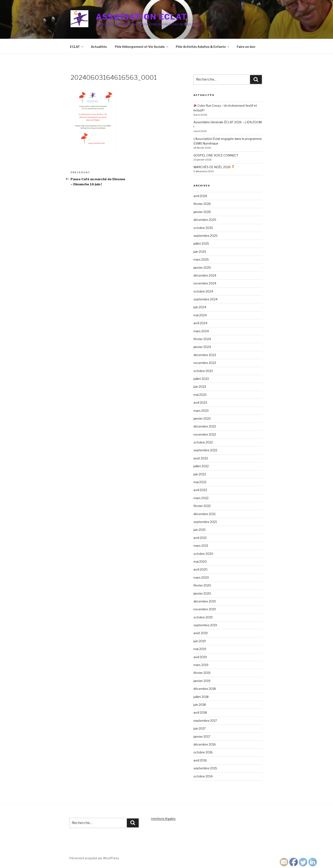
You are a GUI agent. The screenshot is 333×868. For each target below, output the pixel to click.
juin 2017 (200, 728)
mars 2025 (201, 259)
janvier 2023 (202, 418)
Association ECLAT (142, 17)
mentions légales (163, 819)
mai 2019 (200, 649)
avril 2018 (200, 712)
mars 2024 (201, 331)
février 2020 (202, 585)
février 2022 (202, 506)
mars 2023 (201, 411)
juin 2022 (200, 474)
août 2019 (201, 633)
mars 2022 (201, 498)
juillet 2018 (201, 697)
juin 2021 (200, 530)
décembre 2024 (205, 275)
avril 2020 (200, 569)
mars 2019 (201, 665)
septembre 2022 (205, 450)
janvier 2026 (202, 212)
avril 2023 (200, 403)
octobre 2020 (203, 554)
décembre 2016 (205, 744)
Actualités (99, 47)
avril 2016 (200, 760)
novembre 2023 (205, 363)
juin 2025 (200, 252)
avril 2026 (200, 196)
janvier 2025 (202, 268)
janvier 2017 (202, 737)
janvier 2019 (202, 681)
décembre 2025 (205, 220)
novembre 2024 (205, 283)
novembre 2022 (205, 434)
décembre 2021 (205, 514)
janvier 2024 (202, 347)
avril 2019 (200, 657)
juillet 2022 (201, 466)
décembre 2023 (205, 355)
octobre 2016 (203, 752)
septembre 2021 (205, 522)
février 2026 (202, 204)
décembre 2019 (205, 601)
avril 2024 (200, 323)
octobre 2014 (203, 776)
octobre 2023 (203, 371)
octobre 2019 (203, 617)
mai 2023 (200, 395)
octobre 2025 (203, 228)
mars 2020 (201, 577)
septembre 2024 (205, 299)
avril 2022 (200, 490)
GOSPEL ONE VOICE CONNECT (216, 155)
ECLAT (77, 47)
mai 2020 (200, 562)
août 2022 (201, 458)
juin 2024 (200, 307)
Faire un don (246, 47)
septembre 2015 (205, 768)
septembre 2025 (205, 236)
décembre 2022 (205, 426)
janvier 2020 (202, 593)
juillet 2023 (201, 379)
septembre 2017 (205, 721)
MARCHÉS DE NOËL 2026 (214, 167)
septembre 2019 (205, 625)
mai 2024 (200, 315)
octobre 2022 (203, 442)
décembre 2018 (205, 689)
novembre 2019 (205, 609)
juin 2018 (200, 705)
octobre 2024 (203, 291)
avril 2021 (200, 538)
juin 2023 (200, 387)
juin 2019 (200, 641)
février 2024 (202, 339)
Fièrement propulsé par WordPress (94, 858)
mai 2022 (200, 482)
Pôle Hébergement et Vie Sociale (142, 47)
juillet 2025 (201, 244)
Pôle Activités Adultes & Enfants (203, 47)
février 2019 (202, 673)
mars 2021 (201, 546)
